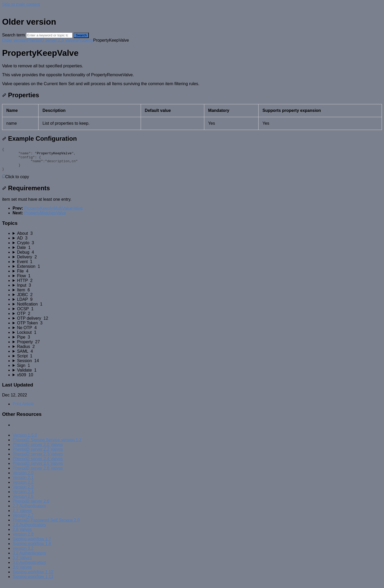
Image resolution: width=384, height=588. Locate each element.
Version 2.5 (23, 501)
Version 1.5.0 (25, 440)
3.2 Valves (22, 562)
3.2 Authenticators (29, 558)
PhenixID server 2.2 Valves (38, 454)
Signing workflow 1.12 (33, 577)
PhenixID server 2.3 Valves (52, 40)
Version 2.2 (23, 487)
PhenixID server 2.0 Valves (38, 449)
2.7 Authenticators (29, 511)
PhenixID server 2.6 (31, 506)
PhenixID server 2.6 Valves (38, 473)
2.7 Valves (22, 515)
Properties (21, 95)
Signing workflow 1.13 (33, 581)
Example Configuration (39, 138)
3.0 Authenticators (29, 567)
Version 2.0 (23, 478)
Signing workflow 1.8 (32, 548)
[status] (192, 75)
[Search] (49, 35)
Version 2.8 (23, 539)
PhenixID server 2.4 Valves (38, 463)
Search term (13, 35)
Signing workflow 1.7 (32, 544)
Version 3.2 (23, 553)
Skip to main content (21, 4)
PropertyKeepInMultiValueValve (53, 213)
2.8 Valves (22, 534)
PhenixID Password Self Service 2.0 (46, 525)
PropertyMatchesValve (45, 218)
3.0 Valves (22, 572)
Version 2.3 (23, 492)
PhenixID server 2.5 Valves (38, 468)
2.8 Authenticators (29, 529)
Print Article (23, 409)
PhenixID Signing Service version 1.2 (47, 445)
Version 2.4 (23, 496)
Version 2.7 (23, 520)
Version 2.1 (23, 482)
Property (85, 40)
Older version (15, 40)
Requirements (26, 193)
